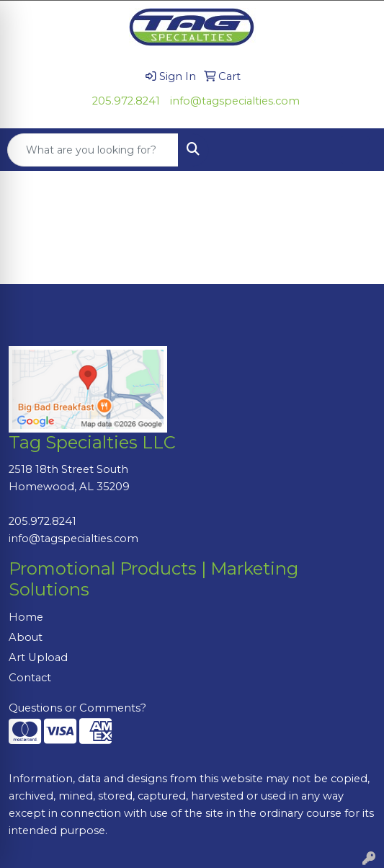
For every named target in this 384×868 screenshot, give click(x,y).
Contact (30, 678)
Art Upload (38, 657)
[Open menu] (355, 150)
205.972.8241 (126, 101)
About (26, 637)
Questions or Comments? (77, 708)
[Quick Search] (93, 150)
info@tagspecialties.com (235, 101)
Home (26, 617)
